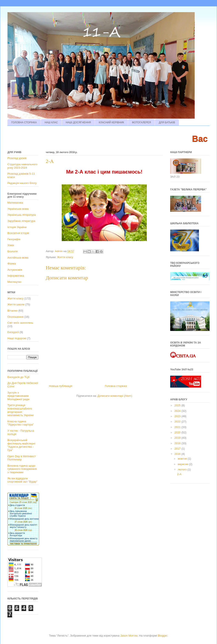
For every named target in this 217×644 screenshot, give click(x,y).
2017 (178, 449)
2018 (178, 443)
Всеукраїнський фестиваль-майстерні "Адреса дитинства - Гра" (21, 445)
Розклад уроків (17, 158)
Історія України (17, 227)
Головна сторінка (116, 386)
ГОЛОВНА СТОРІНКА (24, 122)
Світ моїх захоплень (20, 323)
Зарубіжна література (21, 221)
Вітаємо (12, 311)
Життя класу (65, 257)
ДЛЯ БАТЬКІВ (167, 122)
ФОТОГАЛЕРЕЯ (141, 122)
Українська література (22, 215)
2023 (178, 416)
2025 (178, 405)
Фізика (12, 264)
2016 (178, 454)
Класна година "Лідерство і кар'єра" (21, 423)
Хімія (11, 245)
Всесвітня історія (18, 233)
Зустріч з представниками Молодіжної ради (18, 396)
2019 (178, 438)
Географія (14, 239)
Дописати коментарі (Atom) (115, 396)
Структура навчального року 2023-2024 (22, 166)
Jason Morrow (129, 636)
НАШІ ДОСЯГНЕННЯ (78, 122)
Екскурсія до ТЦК (19, 377)
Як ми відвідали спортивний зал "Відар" (22, 480)
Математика (15, 203)
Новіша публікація (61, 386)
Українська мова (18, 209)
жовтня (183, 459)
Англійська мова (18, 258)
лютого (183, 469)
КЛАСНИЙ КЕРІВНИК (111, 122)
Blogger (163, 636)
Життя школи (16, 304)
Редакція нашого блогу (22, 183)
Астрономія (15, 270)
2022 (178, 422)
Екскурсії (13, 332)
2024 (178, 411)
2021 (178, 427)
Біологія (13, 251)
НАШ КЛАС (51, 122)
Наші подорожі (17, 338)
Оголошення (16, 317)
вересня (183, 464)
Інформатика (16, 276)
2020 (178, 432)
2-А (179, 474)
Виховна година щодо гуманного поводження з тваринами (22, 469)
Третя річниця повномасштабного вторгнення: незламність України (20, 410)
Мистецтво (14, 282)
